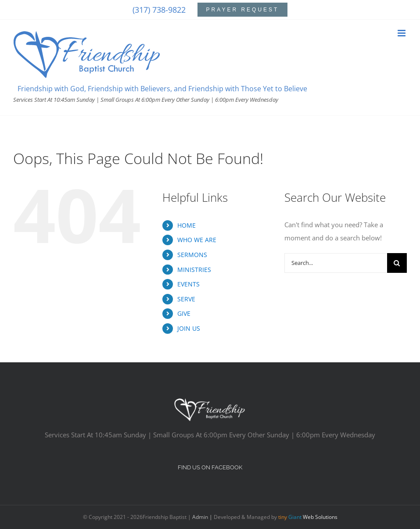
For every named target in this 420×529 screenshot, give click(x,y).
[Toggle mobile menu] (402, 33)
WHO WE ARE (197, 240)
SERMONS (192, 255)
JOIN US (189, 328)
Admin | (203, 517)
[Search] (397, 263)
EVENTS (188, 284)
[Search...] (336, 263)
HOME (187, 225)
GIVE (184, 313)
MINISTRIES (194, 270)
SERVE (186, 299)
